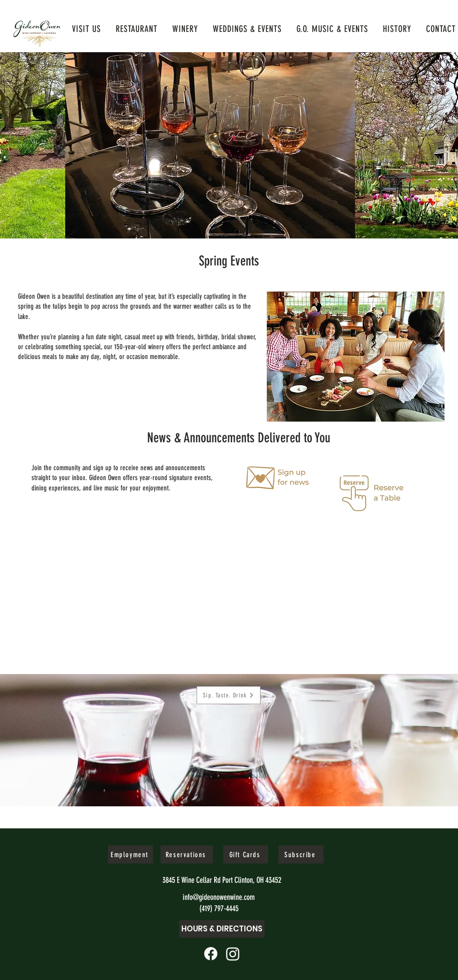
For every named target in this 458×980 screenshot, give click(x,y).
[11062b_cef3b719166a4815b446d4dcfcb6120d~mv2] (233, 954)
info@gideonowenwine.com (219, 897)
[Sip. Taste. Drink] (229, 695)
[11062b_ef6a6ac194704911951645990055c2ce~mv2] (211, 954)
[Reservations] (187, 854)
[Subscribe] (301, 854)
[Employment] (130, 854)
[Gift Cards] (246, 854)
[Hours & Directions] (222, 929)
